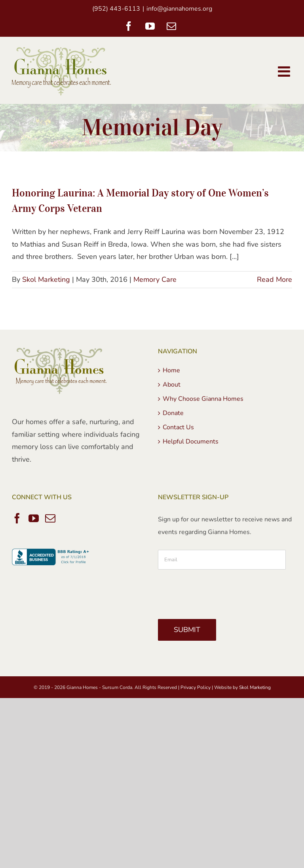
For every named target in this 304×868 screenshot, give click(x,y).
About (172, 385)
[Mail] (50, 518)
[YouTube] (34, 518)
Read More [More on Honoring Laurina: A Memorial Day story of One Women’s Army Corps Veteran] (275, 279)
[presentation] (218, 591)
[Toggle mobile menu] (285, 72)
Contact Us (178, 427)
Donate (173, 413)
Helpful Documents (191, 442)
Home (171, 370)
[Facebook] (17, 518)
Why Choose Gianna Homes (203, 399)
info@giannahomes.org (179, 9)
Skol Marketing (46, 279)
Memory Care (155, 279)
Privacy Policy (196, 687)
